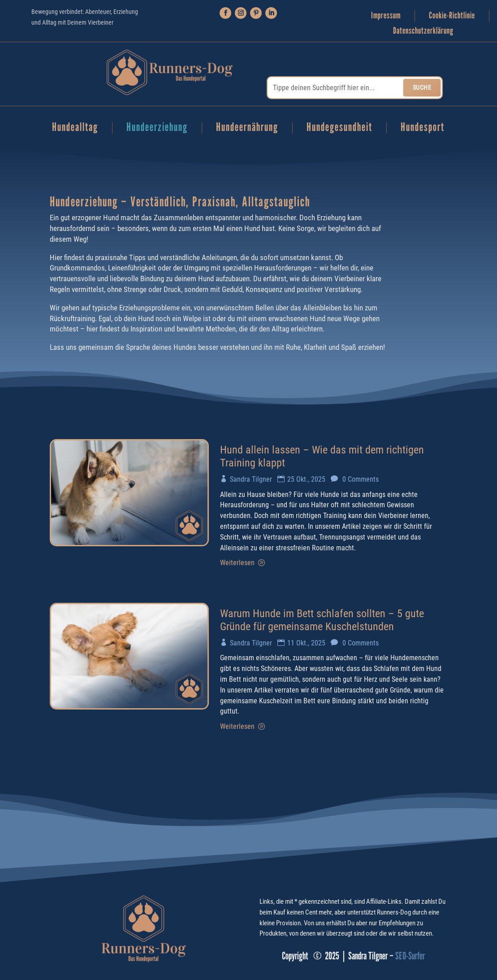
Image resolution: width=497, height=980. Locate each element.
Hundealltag (75, 128)
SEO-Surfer (410, 956)
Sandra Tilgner (251, 479)
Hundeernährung (247, 128)
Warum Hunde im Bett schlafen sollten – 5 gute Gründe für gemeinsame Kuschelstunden (322, 620)
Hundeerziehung (157, 128)
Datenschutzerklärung (423, 31)
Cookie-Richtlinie (452, 15)
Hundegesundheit (339, 128)
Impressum (386, 15)
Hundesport (423, 128)
